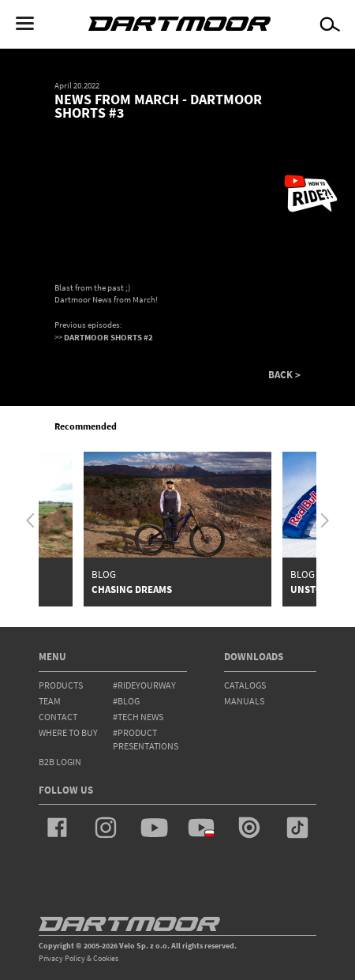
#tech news (138, 717)
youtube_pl (201, 828)
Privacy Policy (62, 958)
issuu (249, 828)
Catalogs (245, 685)
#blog (126, 701)
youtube (154, 828)
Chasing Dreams (132, 590)
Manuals (244, 701)
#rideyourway (144, 685)
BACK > (284, 375)
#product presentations (146, 739)
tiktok (297, 828)
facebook (58, 828)
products (61, 685)
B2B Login (60, 762)
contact (58, 717)
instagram (106, 828)
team (50, 701)
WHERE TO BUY (68, 732)
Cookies (106, 958)
